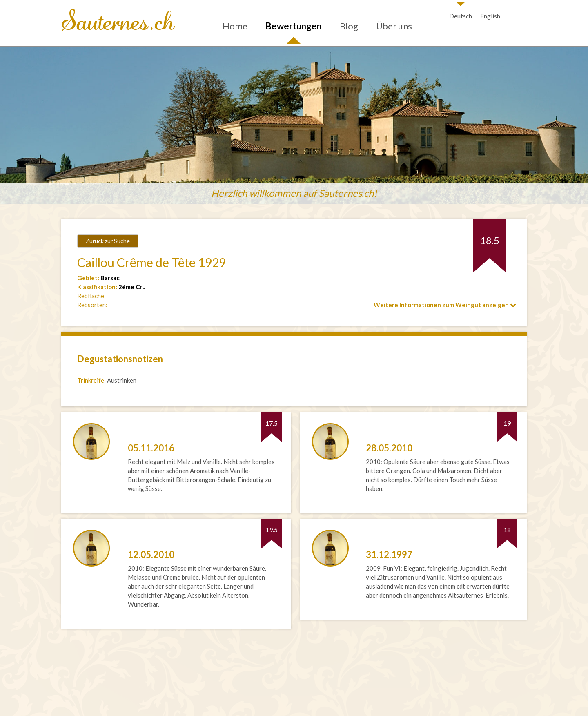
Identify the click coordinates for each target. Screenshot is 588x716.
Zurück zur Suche (108, 241)
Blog (349, 26)
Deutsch (461, 16)
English (490, 16)
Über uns (394, 26)
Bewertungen (294, 26)
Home (235, 26)
